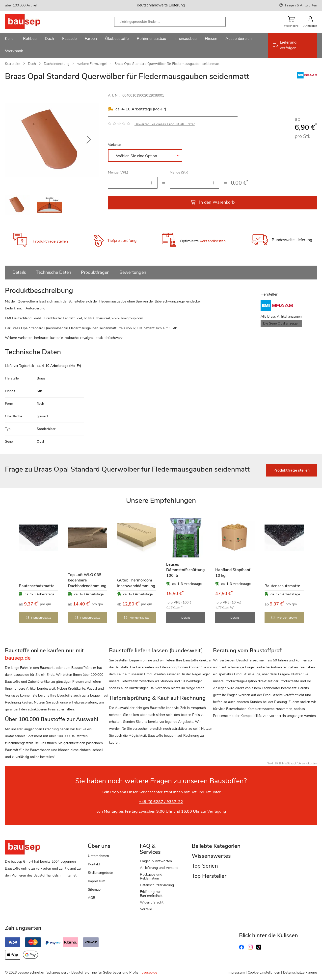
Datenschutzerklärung (157, 885)
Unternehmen (98, 855)
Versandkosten (213, 241)
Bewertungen (133, 272)
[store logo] (30, 22)
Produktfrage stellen (50, 241)
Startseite (13, 64)
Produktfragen (95, 272)
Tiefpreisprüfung (122, 241)
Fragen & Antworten (301, 5)
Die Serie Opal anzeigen (281, 323)
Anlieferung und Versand (159, 867)
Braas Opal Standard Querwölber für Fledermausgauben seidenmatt (167, 64)
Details (19, 272)
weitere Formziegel (92, 64)
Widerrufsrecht (152, 902)
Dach (32, 64)
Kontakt (94, 864)
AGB (92, 897)
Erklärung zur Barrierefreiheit (151, 893)
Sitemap (94, 889)
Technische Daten (54, 272)
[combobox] (170, 22)
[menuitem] (10, 39)
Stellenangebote (100, 872)
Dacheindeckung (57, 64)
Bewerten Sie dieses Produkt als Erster (165, 124)
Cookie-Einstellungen (264, 972)
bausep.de (149, 972)
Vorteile (146, 909)
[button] (89, 140)
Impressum (97, 881)
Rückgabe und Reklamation (151, 876)
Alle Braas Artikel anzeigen (281, 316)
